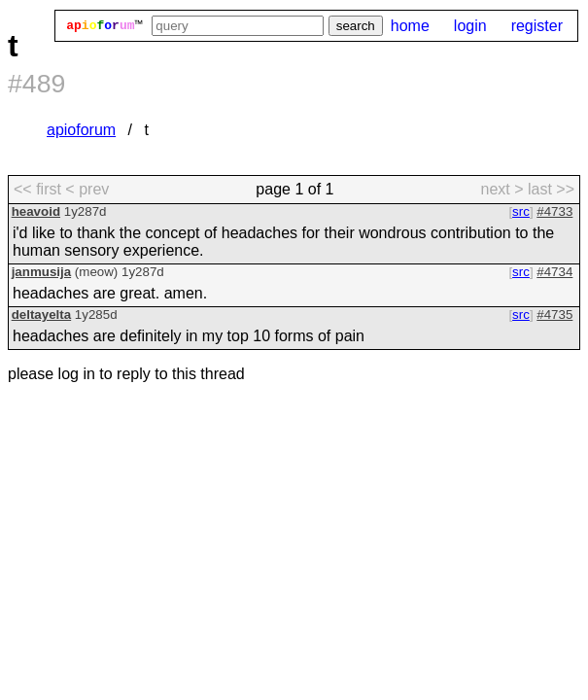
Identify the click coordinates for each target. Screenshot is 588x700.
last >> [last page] (551, 189)
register (537, 26)
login (470, 26)
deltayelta (42, 315)
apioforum (81, 130)
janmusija (41, 272)
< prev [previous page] (87, 189)
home (410, 26)
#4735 (554, 315)
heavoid (36, 211)
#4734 (554, 272)
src (521, 211)
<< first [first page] (37, 189)
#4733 (554, 211)
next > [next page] (502, 189)
